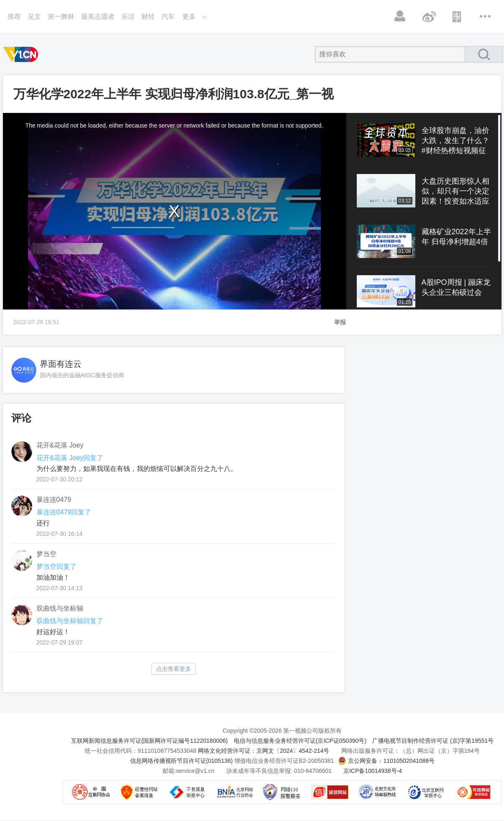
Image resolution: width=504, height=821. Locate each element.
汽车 (168, 17)
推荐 (14, 17)
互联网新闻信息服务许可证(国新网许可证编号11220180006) (150, 741)
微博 (429, 16)
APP (457, 16)
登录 (400, 16)
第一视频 (22, 54)
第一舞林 (61, 17)
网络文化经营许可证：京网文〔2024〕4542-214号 (264, 751)
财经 (148, 17)
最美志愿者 (98, 17)
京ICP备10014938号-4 (373, 771)
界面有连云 (61, 364)
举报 (340, 322)
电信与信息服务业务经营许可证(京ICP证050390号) (300, 741)
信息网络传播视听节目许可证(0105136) (182, 761)
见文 (34, 17)
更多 (486, 16)
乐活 (128, 17)
